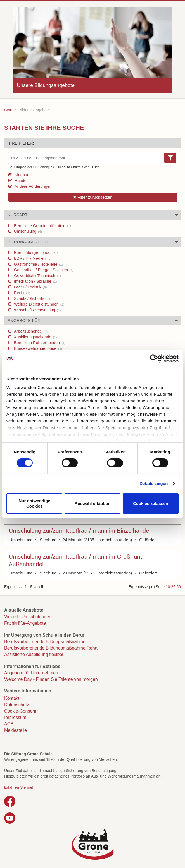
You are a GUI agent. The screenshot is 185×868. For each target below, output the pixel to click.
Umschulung (27, 231)
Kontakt (12, 698)
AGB (9, 724)
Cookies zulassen (151, 503)
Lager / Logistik (30, 287)
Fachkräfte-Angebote (25, 623)
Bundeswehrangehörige (37, 348)
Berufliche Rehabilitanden (39, 343)
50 (179, 587)
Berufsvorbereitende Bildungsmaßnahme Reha (51, 648)
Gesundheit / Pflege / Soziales (43, 270)
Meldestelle (16, 730)
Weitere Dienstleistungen (39, 304)
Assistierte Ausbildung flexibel (34, 654)
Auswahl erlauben (92, 503)
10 (168, 587)
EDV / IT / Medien (32, 258)
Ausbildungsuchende (35, 337)
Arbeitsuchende (30, 331)
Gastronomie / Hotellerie (38, 264)
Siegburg (22, 175)
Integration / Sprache (35, 281)
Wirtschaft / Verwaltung (37, 310)
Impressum (15, 717)
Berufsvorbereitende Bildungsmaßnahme (45, 642)
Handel (20, 181)
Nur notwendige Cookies (35, 503)
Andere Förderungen (33, 186)
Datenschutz (17, 705)
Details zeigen (154, 483)
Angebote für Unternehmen (31, 673)
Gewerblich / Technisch (37, 276)
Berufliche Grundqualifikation (42, 226)
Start (8, 110)
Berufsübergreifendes (35, 253)
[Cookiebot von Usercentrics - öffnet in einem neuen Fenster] (154, 358)
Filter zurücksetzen (93, 197)
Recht (22, 293)
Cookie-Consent (20, 711)
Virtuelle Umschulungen (28, 617)
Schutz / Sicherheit (33, 299)
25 (173, 587)
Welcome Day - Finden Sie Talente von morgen (51, 679)
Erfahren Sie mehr (20, 787)
